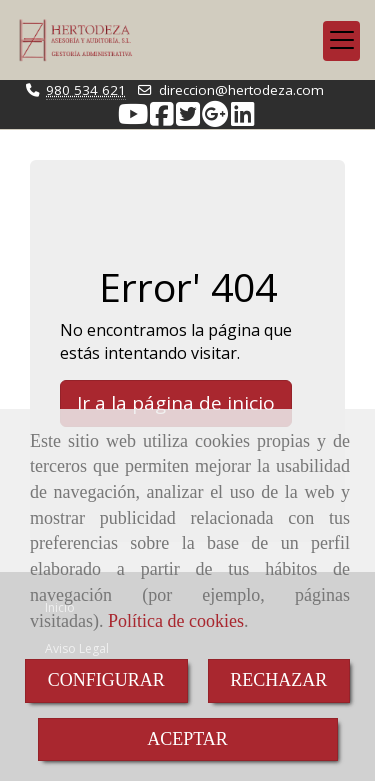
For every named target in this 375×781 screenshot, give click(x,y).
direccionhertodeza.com (241, 90)
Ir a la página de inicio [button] (176, 403)
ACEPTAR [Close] (187, 739)
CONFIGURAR (106, 680)
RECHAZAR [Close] (278, 680)
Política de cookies (176, 621)
